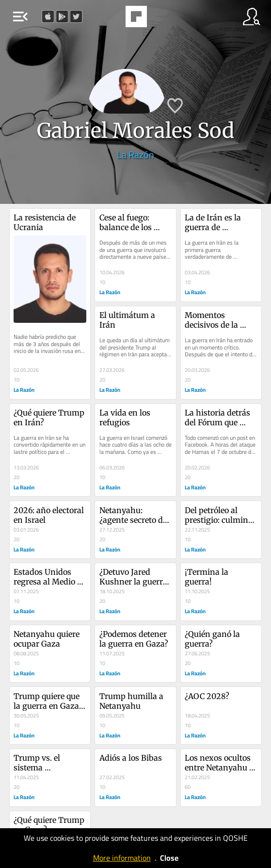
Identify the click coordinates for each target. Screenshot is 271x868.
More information (122, 858)
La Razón (135, 155)
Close (169, 858)
